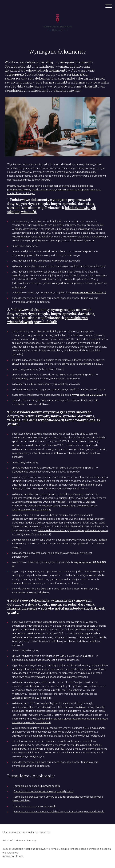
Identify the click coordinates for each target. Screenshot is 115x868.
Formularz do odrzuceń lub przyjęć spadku (37, 786)
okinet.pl (19, 856)
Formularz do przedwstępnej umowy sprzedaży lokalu (43, 791)
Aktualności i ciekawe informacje (19, 840)
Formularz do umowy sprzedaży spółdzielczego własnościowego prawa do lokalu (59, 812)
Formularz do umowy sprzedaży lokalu (35, 806)
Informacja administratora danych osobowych (27, 832)
